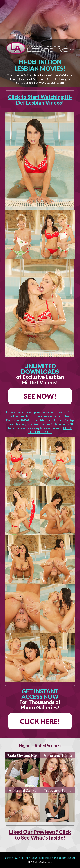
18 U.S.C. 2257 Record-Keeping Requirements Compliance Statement (40, 858)
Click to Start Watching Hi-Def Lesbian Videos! (40, 100)
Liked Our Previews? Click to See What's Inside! (40, 835)
